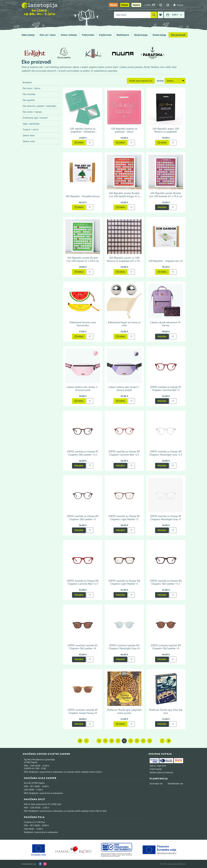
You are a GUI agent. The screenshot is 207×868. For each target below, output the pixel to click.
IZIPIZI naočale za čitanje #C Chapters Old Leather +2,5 (83, 453)
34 (137, 741)
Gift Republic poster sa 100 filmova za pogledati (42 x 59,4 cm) (124, 261)
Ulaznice (136, 5)
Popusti (113, 5)
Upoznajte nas (156, 783)
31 (118, 741)
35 (143, 741)
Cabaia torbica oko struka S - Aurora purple (124, 389)
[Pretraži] (154, 15)
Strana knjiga (159, 35)
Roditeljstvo (123, 35)
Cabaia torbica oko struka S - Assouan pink (83, 389)
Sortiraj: (160, 81)
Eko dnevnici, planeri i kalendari (40, 106)
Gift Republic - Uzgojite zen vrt (166, 261)
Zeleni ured (29, 141)
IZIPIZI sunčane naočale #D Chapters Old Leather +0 (166, 647)
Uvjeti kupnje (156, 769)
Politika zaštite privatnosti (161, 772)
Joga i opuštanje (31, 124)
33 (131, 741)
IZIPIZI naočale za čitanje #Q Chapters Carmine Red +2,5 (83, 582)
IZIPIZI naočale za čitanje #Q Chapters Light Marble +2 (124, 582)
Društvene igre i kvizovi (35, 118)
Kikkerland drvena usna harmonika (83, 324)
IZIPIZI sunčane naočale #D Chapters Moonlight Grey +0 (124, 647)
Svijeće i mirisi (31, 130)
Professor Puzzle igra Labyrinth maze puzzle (124, 711)
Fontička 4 (29, 822)
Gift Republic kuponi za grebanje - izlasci (124, 130)
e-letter (150, 5)
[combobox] (132, 15)
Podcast (125, 5)
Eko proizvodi (178, 35)
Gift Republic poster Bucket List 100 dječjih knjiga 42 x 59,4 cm (124, 196)
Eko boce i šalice (32, 88)
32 (124, 741)
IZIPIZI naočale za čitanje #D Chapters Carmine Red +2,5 (124, 453)
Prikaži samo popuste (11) (141, 81)
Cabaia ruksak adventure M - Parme (166, 324)
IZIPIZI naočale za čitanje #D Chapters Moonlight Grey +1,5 (166, 453)
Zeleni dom (29, 135)
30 (112, 741)
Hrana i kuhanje (69, 35)
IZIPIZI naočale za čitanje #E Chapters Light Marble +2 (124, 518)
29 (105, 741)
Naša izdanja (28, 35)
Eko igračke (29, 100)
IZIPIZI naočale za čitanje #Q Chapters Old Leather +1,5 (166, 582)
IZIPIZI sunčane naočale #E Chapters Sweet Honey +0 (83, 711)
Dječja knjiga (141, 35)
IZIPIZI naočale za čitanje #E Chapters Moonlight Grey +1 (166, 518)
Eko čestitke (29, 94)
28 (99, 741)
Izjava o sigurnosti (158, 766)
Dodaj (79, 143)
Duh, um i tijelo (48, 35)
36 (150, 741)
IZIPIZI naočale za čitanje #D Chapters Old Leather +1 (83, 518)
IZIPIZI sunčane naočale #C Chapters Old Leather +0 (83, 647)
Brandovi (27, 82)
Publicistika (88, 35)
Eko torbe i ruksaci (32, 112)
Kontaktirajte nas (175, 783)
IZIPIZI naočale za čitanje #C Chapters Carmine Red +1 (166, 389)
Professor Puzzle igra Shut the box (166, 711)
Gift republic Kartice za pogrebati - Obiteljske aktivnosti (83, 132)
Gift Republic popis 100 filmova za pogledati (166, 130)
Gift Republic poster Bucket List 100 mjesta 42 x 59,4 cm (83, 259)
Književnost (105, 35)
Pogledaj (162, 207)
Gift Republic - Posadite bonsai (83, 196)
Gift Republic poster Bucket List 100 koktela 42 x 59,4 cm (166, 195)
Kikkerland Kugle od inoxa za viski (124, 324)
